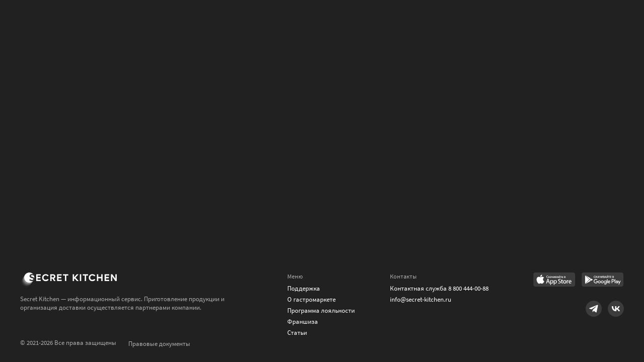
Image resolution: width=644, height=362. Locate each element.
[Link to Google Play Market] (603, 281)
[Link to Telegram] (594, 309)
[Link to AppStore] (554, 281)
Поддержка (304, 288)
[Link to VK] (616, 309)
